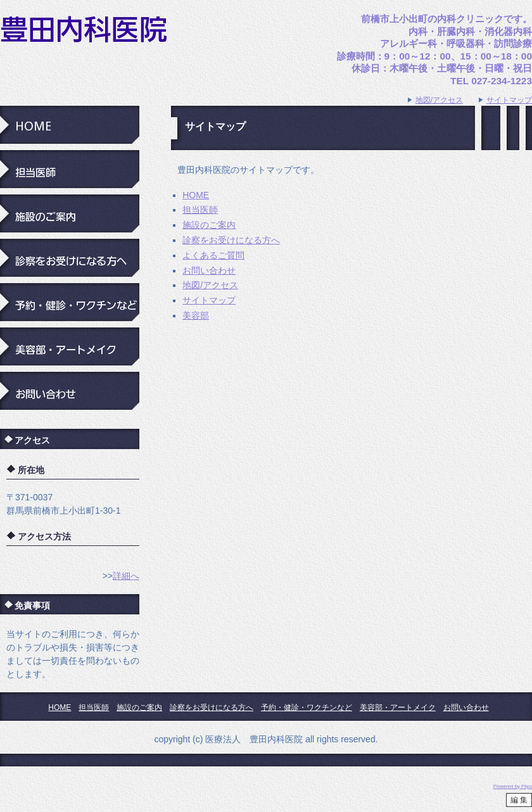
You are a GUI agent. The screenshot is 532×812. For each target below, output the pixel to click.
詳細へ (126, 576)
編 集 (519, 800)
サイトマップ (509, 100)
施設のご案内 (209, 225)
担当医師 (200, 210)
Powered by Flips (513, 786)
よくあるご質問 (213, 255)
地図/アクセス (439, 100)
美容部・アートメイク (398, 707)
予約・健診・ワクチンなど (307, 707)
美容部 (196, 315)
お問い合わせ (209, 270)
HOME (196, 195)
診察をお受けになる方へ (231, 240)
